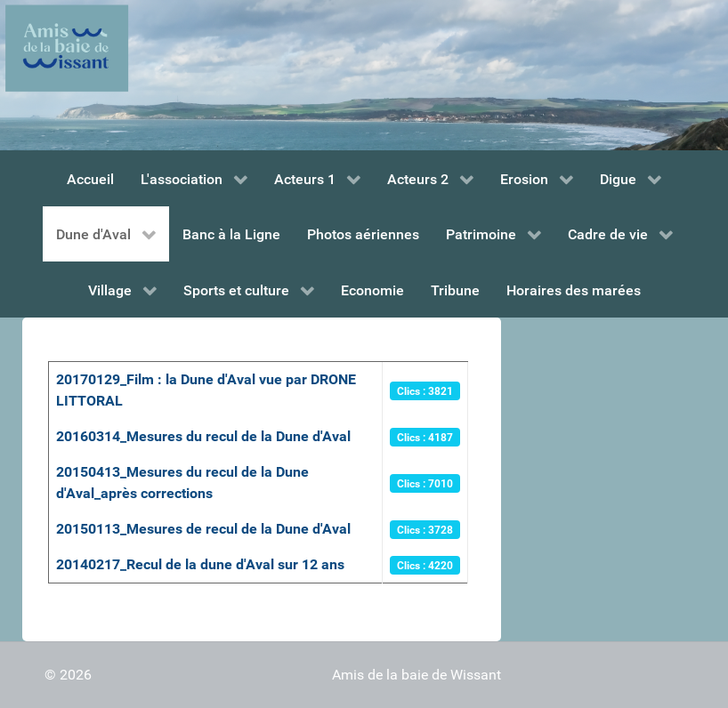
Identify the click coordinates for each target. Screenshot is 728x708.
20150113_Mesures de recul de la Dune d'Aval (203, 529)
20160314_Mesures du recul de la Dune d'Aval (203, 436)
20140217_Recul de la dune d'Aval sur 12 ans (200, 564)
